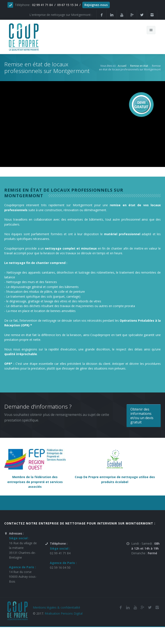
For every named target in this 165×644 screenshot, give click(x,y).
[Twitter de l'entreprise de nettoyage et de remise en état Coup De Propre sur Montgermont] (150, 607)
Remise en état (139, 66)
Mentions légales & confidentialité (57, 607)
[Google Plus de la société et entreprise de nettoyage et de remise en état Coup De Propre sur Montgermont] (132, 15)
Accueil (122, 66)
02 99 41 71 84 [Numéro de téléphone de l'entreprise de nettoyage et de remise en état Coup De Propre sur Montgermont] (60, 553)
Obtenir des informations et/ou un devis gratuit (142, 416)
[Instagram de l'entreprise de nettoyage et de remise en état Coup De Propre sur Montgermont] (152, 15)
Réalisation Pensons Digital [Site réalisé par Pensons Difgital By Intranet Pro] (64, 613)
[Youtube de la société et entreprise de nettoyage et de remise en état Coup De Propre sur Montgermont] (122, 15)
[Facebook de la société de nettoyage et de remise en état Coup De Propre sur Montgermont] (121, 607)
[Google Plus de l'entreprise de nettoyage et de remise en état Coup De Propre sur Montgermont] (142, 607)
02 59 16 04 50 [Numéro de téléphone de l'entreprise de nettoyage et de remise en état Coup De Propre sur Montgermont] (60, 567)
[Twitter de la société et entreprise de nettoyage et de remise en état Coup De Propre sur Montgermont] (142, 15)
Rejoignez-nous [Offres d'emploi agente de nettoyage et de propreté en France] (96, 5)
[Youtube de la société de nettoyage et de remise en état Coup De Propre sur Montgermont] (135, 607)
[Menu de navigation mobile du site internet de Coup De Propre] (151, 30)
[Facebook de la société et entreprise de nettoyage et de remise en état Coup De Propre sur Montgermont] (102, 15)
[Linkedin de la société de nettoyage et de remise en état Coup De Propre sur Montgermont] (112, 15)
